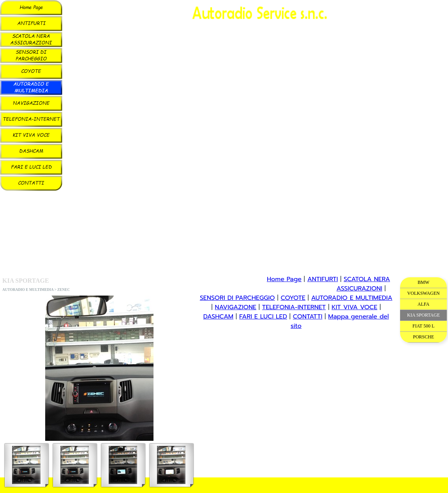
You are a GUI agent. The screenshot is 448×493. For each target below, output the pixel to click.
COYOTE (293, 298)
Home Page (284, 279)
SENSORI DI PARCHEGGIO (237, 298)
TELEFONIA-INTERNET (294, 307)
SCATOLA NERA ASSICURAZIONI (363, 284)
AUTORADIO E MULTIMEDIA (352, 298)
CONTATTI (308, 317)
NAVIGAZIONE (235, 307)
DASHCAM (218, 317)
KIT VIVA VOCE (354, 307)
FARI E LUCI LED (263, 317)
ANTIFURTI (323, 279)
